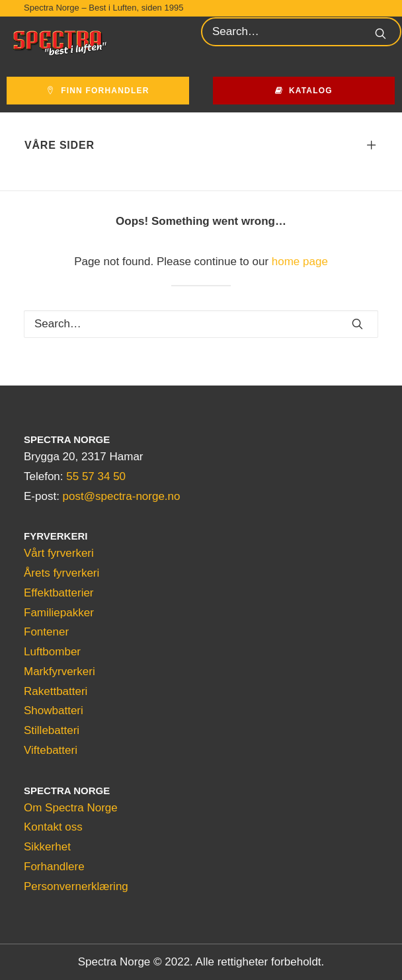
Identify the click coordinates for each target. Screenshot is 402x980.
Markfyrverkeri (60, 672)
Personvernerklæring (76, 886)
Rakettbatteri (56, 691)
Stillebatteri (52, 730)
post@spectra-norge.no (122, 496)
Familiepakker (59, 613)
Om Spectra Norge (71, 808)
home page (300, 262)
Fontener (46, 632)
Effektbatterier (59, 593)
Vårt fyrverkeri (59, 553)
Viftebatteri (51, 750)
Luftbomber (52, 652)
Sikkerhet (47, 847)
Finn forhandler (98, 91)
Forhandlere (54, 867)
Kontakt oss (53, 827)
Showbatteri (54, 711)
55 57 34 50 (96, 476)
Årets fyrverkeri (61, 573)
